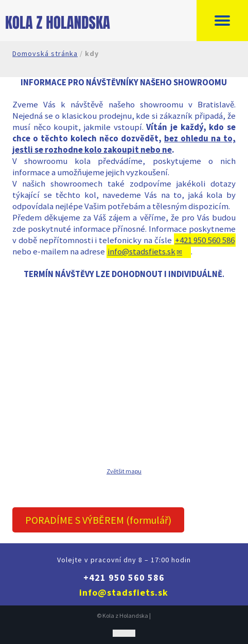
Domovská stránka (45, 53)
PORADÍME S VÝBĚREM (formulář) (98, 520)
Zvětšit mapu (124, 471)
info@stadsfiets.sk (141, 251)
